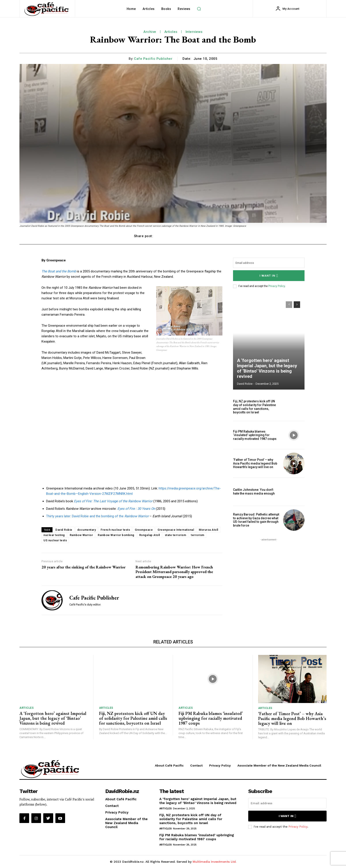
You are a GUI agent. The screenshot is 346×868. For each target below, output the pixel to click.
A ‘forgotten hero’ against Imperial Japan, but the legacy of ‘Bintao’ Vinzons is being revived (267, 368)
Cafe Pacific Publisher (153, 59)
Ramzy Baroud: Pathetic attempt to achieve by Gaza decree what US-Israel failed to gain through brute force (256, 520)
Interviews (194, 32)
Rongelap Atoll (150, 535)
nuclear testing (54, 535)
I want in (269, 276)
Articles (171, 32)
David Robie (64, 530)
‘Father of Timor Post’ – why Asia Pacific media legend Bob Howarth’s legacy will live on (255, 463)
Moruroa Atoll (209, 530)
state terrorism (176, 535)
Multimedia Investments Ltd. (214, 862)
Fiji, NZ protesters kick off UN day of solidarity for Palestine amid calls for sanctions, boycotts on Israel (254, 407)
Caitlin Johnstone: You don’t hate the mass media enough (254, 492)
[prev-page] (289, 305)
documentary (87, 530)
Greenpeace (144, 530)
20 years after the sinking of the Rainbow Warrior (84, 567)
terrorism (198, 535)
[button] (199, 9)
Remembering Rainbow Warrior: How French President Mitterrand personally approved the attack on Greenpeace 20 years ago (174, 572)
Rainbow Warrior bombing (116, 535)
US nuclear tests (55, 540)
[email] (269, 263)
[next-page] (297, 305)
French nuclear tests (115, 530)
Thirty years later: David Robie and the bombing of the (97, 516)
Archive (150, 32)
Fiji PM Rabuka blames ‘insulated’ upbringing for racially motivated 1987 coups (255, 435)
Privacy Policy (277, 286)
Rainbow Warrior (81, 535)
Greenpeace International (176, 530)
